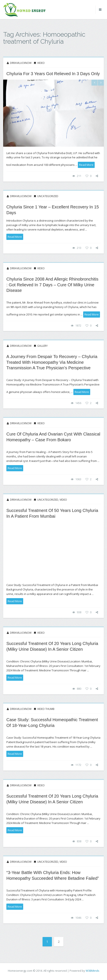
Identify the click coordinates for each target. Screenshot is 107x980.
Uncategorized (48, 196)
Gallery (42, 346)
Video (41, 63)
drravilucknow (21, 63)
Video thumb (46, 709)
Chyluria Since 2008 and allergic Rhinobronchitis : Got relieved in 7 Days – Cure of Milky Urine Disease (52, 285)
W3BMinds (93, 971)
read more (86, 165)
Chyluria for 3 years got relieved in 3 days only (53, 74)
